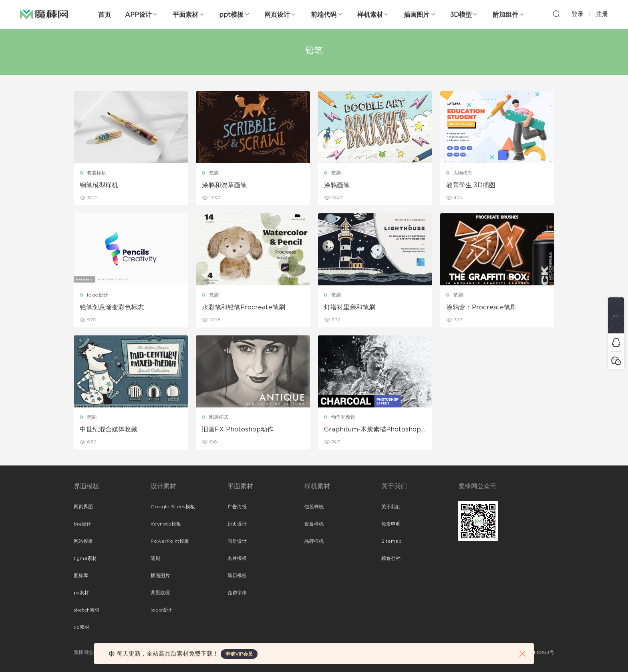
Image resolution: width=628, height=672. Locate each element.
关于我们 (391, 507)
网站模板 (83, 541)
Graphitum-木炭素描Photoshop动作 (372, 430)
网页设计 (277, 15)
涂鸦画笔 (337, 185)
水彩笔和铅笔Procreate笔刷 (244, 307)
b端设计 (83, 524)
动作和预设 (343, 417)
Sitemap (391, 541)
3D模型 (461, 15)
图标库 (81, 576)
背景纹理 (160, 593)
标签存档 (391, 558)
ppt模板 (231, 15)
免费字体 (237, 593)
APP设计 (138, 15)
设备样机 (314, 524)
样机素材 (370, 15)
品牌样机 (314, 541)
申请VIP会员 (239, 654)
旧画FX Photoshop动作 (238, 429)
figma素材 (85, 558)
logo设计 (98, 295)
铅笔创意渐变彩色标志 (112, 307)
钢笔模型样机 (99, 185)
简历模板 (237, 576)
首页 (105, 15)
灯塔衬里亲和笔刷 (350, 307)
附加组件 (505, 15)
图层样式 (219, 417)
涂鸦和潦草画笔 (224, 185)
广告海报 (237, 507)
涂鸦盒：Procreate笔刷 (481, 307)
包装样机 (97, 173)
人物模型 (463, 173)
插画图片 (417, 15)
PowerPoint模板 (170, 541)
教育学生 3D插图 (471, 185)
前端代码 (324, 15)
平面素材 (185, 15)
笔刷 (214, 173)
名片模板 (237, 558)
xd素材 (82, 627)
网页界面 (83, 507)
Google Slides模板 (173, 507)
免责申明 (391, 524)
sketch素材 (87, 610)
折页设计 (237, 524)
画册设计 (237, 541)
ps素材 (81, 593)
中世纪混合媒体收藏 (109, 429)
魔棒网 (44, 14)
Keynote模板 (166, 524)
